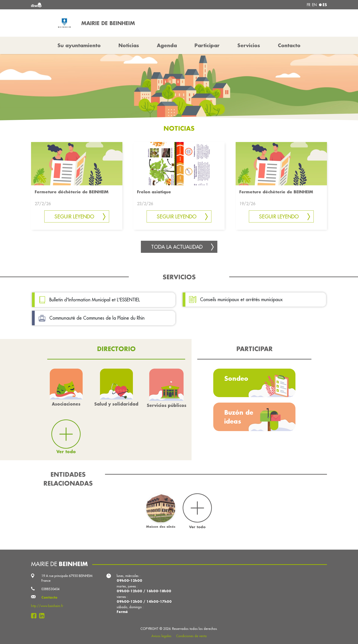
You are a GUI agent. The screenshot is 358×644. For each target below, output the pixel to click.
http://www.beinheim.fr (47, 606)
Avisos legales (161, 636)
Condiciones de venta (191, 636)
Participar (207, 45)
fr (309, 5)
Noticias (129, 45)
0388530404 (50, 589)
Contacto (289, 45)
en (314, 5)
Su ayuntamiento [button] (79, 45)
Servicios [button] (249, 45)
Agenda (167, 45)
